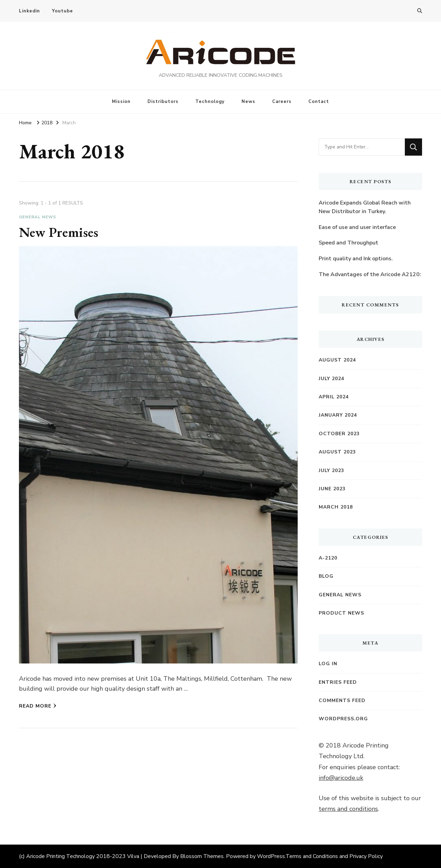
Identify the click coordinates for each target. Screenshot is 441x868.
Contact (319, 102)
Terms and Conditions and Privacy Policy (334, 856)
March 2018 (336, 507)
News (248, 102)
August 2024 (337, 360)
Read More (38, 706)
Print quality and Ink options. (356, 259)
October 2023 (339, 434)
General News (38, 217)
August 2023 (337, 452)
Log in (328, 664)
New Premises (59, 232)
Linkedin (29, 11)
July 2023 (331, 470)
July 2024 (331, 379)
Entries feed (338, 682)
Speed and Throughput (348, 243)
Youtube (63, 11)
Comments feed (342, 700)
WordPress (271, 856)
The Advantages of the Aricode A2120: (370, 274)
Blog (326, 576)
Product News (341, 613)
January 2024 (338, 415)
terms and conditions (348, 809)
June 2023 (332, 489)
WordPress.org (343, 719)
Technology (210, 102)
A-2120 (328, 558)
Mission (121, 102)
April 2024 (334, 397)
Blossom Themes (202, 856)
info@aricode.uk (341, 778)
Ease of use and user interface (357, 227)
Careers (282, 102)
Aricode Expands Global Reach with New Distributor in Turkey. (365, 207)
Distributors (163, 102)
